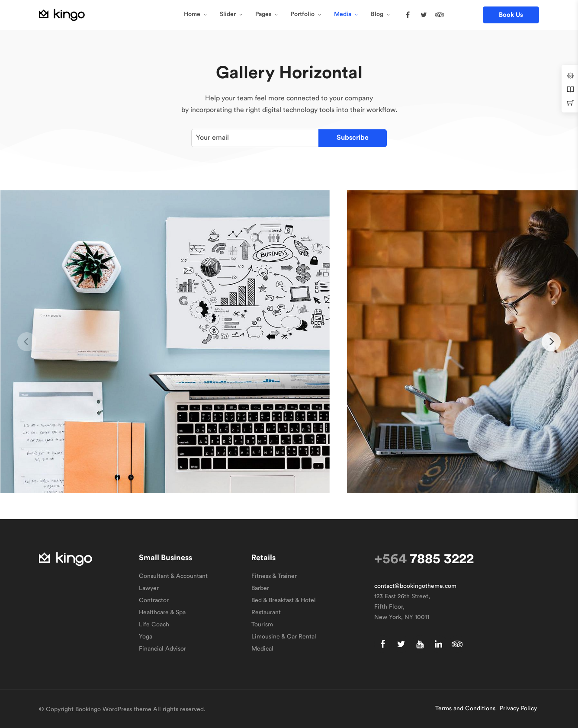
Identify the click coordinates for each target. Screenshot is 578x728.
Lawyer (149, 588)
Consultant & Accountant (173, 576)
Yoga (146, 637)
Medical (262, 649)
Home (192, 14)
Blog (377, 14)
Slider (228, 14)
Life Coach (154, 625)
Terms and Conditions (465, 709)
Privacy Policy (518, 709)
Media (343, 14)
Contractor (154, 600)
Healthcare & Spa (162, 613)
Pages (263, 14)
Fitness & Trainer (274, 576)
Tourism (262, 625)
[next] (551, 342)
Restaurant (266, 613)
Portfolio (303, 14)
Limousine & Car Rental (284, 637)
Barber (260, 588)
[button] (511, 15)
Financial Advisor (162, 649)
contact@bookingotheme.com (415, 586)
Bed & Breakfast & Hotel (284, 600)
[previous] (27, 342)
